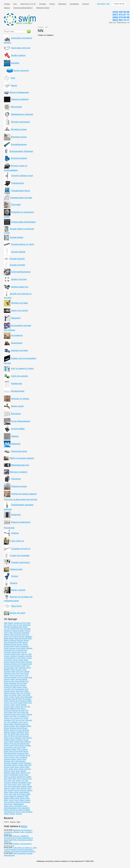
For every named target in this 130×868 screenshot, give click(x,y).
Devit (18, 662)
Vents (29, 788)
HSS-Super (26, 695)
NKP (6, 734)
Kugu (11, 716)
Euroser (19, 670)
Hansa (13, 691)
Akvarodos (27, 625)
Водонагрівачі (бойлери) (21, 151)
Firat (26, 675)
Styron (21, 775)
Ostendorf (18, 738)
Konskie (7, 714)
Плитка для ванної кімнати (24, 494)
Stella (13, 773)
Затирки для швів (19, 303)
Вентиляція (16, 107)
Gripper (19, 687)
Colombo (28, 656)
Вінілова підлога (19, 137)
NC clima (18, 730)
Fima (11, 675)
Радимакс (26, 810)
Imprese (12, 701)
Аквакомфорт (19, 804)
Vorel (19, 794)
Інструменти (17, 335)
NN (46, 27)
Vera (6, 790)
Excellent (7, 672)
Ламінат (15, 436)
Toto (27, 781)
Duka (30, 664)
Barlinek (13, 640)
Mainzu (11, 724)
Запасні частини (19, 279)
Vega (18, 788)
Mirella (19, 728)
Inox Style (14, 703)
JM (25, 707)
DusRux (18, 666)
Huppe (11, 697)
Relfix (21, 751)
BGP (20, 642)
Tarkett (29, 777)
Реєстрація (101, 4)
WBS (27, 796)
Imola (6, 701)
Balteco (7, 640)
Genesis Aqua (9, 681)
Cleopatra (21, 656)
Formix (20, 677)
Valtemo (7, 788)
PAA (24, 738)
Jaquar (18, 707)
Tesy (30, 779)
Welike (12, 798)
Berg (16, 642)
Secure (7, 767)
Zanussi (27, 800)
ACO (24, 623)
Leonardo (29, 720)
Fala (17, 672)
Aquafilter (27, 629)
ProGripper (8, 747)
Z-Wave (21, 800)
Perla (6, 742)
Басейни (15, 63)
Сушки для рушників (19, 555)
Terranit (25, 779)
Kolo (18, 712)
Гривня (6, 822)
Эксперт (19, 814)
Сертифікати (74, 4)
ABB (6, 623)
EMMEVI (7, 670)
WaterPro (13, 796)
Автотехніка (26, 802)
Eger (16, 668)
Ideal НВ (14, 699)
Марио (6, 810)
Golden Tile (8, 685)
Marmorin (25, 724)
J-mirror (12, 705)
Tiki (5, 781)
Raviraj (12, 751)
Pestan (11, 742)
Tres (6, 784)
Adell (29, 623)
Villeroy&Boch (24, 792)
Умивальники (16, 569)
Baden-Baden (9, 638)
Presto (11, 746)
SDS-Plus (28, 765)
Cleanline (13, 656)
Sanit (24, 759)
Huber (6, 697)
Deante (13, 662)
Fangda (7, 673)
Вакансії (7, 8)
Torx (23, 781)
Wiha (28, 798)
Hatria (26, 691)
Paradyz (13, 740)
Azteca (15, 636)
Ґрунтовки (16, 205)
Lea (21, 718)
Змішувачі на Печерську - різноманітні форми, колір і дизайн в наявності (18, 832)
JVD (28, 707)
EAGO (24, 666)
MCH (17, 726)
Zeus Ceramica (10, 802)
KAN (18, 709)
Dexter (23, 662)
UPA (6, 786)
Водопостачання (19, 158)
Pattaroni (19, 740)
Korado (13, 714)
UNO (28, 784)
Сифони (15, 533)
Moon (12, 730)
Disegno (29, 662)
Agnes (10, 625)
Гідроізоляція (17, 183)
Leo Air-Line (20, 720)
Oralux (6, 738)
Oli (9, 736)
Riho (27, 753)
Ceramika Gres (22, 650)
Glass (6, 683)
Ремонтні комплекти (21, 522)
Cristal (15, 660)
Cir (26, 654)
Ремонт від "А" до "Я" (28, 4)
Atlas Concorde (16, 635)
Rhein (14, 753)
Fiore (20, 675)
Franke (25, 677)
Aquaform (8, 631)
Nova (22, 734)
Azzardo (21, 636)
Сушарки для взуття (21, 549)
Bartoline (20, 640)
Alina (20, 627)
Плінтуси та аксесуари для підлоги (21, 499)
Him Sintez (13, 695)
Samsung (7, 759)
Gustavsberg (19, 689)
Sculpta (21, 765)
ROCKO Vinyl (13, 755)
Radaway (7, 749)
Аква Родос (8, 804)
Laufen (17, 718)
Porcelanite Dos (23, 744)
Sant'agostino (21, 761)
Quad (24, 747)
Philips (17, 742)
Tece (6, 779)
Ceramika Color (10, 650)
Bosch (25, 644)
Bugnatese (25, 646)
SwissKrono (21, 777)
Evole (25, 670)
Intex (30, 703)
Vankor (13, 788)
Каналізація (17, 343)
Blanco (25, 642)
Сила (18, 812)
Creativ (29, 658)
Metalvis (23, 726)
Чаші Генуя (16, 606)
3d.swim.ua (18, 623)
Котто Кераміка (23, 808)
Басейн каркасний (21, 70)
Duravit (7, 666)
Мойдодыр (14, 810)
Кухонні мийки (18, 429)
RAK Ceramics (22, 749)
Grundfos (7, 689)
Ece (5, 668)
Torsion (18, 781)
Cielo (23, 654)
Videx (6, 792)
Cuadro (21, 660)
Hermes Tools (15, 693)
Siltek (27, 767)
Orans (12, 738)
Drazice (25, 664)
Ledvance (8, 720)
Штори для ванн (17, 613)
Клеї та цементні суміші (22, 368)
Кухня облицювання (21, 421)
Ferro (22, 673)
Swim (26, 775)
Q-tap (15, 747)
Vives (10, 794)
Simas (11, 769)
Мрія (20, 810)
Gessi (17, 681)
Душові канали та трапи (22, 244)
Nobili (13, 734)
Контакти (86, 4)
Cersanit (7, 654)
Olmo (13, 736)
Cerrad (24, 652)
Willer (6, 800)
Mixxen (25, 728)
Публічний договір (43, 8)
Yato (16, 800)
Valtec (30, 786)
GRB (14, 687)
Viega (16, 792)
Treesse (15, 783)
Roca (6, 755)
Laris (12, 718)
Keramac (7, 710)
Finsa (15, 675)
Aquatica (21, 631)
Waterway (20, 796)
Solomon (27, 769)
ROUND (22, 755)
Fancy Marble (25, 672)
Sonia (13, 771)
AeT (5, 625)
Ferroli (26, 673)
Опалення (16, 479)
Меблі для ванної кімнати (22, 458)
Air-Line (19, 625)
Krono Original (27, 714)
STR (28, 773)
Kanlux (23, 709)
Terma (19, 779)
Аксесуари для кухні (21, 48)
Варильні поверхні (20, 99)
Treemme (7, 783)
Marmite (18, 724)
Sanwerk (7, 763)
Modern (7, 730)
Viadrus (30, 790)
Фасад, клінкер (18, 590)
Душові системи (17, 265)
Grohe (25, 687)
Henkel (6, 693)
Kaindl (6, 709)
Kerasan (22, 710)
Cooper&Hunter (10, 658)
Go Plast (24, 683)
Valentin (24, 786)
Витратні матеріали (20, 122)
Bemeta (11, 642)
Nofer (18, 734)
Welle (17, 798)
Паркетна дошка (19, 486)
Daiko (26, 660)
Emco (29, 668)
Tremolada (22, 783)
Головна (7, 4)
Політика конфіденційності (23, 8)
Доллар (13, 822)
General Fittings (21, 679)
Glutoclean (13, 683)
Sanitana (7, 761)
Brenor (12, 646)
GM (19, 683)
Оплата (52, 4)
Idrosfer (28, 699)
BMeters (7, 644)
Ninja (27, 732)
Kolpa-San (25, 712)
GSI (13, 689)
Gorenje (16, 685)
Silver (6, 769)
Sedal (12, 767)
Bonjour (14, 644)
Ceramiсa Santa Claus (12, 652)
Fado (13, 672)
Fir (23, 675)
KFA (27, 710)
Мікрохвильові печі (20, 465)
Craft (18, 658)
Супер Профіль (26, 812)
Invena (6, 705)
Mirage (6, 728)
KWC (15, 716)
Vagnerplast (16, 786)
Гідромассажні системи (21, 198)
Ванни (14, 85)
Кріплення (16, 414)
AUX (23, 635)
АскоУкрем (18, 806)
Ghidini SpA (24, 681)
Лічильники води (19, 451)
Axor (11, 636)
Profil (16, 746)
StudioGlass (14, 775)
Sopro (18, 771)
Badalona (29, 636)
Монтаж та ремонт (19, 472)
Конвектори (16, 384)
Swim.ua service (10, 777)
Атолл (25, 806)
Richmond (21, 753)
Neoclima (26, 730)
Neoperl (7, 732)
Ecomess (11, 668)
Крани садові (17, 406)
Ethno (13, 670)
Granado (23, 685)
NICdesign (20, 732)
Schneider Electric (11, 765)
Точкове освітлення (20, 562)
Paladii (6, 740)
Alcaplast (14, 627)
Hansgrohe (20, 691)
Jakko (12, 707)
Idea (22, 697)
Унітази (14, 576)
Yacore (11, 800)
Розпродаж (9, 528)
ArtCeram (18, 633)
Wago (23, 794)
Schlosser (27, 763)
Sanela (19, 759)
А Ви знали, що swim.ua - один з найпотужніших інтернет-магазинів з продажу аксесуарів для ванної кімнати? (20, 850)
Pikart (22, 742)
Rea (17, 751)
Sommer (7, 771)
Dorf (20, 664)
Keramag (15, 710)
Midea (29, 726)
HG (22, 693)
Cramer (23, 658)
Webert (7, 798)
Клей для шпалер (19, 376)
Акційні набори (18, 55)
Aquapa (14, 631)
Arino (6, 633)
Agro (14, 625)
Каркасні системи (19, 350)
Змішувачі (16, 318)
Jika (22, 707)
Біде (13, 78)
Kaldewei (13, 709)
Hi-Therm (27, 693)
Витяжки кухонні (19, 129)
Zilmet (18, 802)
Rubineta (24, 757)
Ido (24, 699)
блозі (24, 826)
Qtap (19, 747)
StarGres (7, 773)
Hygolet (17, 697)
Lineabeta (14, 722)
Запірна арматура (19, 287)
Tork (13, 781)
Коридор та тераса (20, 399)
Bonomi (20, 644)
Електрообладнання (21, 272)
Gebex (12, 679)
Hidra (6, 695)
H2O (26, 689)
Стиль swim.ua (17, 541)
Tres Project (12, 784)
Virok (6, 794)
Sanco (14, 759)
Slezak (21, 769)
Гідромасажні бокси (20, 191)
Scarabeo (15, 763)
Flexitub (14, 677)
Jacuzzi (7, 707)
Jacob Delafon (21, 705)
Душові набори (18, 252)
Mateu (13, 726)
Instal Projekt (23, 703)
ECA (28, 666)
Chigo (18, 654)
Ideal (27, 697)
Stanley (23, 771)
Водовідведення (19, 144)
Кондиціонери (18, 391)
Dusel (12, 666)
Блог (15, 4)
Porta (6, 746)
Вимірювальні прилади (22, 114)
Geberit (7, 679)
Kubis (6, 716)
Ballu (30, 638)
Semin (17, 767)
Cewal (13, 654)
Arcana (27, 631)
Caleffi (6, 648)
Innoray (7, 703)
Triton (19, 784)
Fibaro (6, 675)
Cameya (12, 648)
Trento (29, 783)
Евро (18, 822)
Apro (21, 629)
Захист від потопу (19, 310)
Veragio (11, 790)
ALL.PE (7, 629)
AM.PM (13, 629)
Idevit (20, 699)
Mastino (7, 726)
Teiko (10, 779)
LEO (13, 720)
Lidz (8, 722)
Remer (26, 751)
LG (5, 722)
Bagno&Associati (21, 638)
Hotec (19, 695)
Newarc (13, 732)
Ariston (11, 633)
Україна (12, 814)
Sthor (18, 773)
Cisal (30, 654)
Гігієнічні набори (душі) (22, 176)
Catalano (29, 648)
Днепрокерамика (11, 808)
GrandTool (8, 687)
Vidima (11, 792)
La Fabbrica (22, 716)
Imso (17, 701)
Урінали (13, 583)
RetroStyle (8, 753)
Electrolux (22, 668)
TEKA (14, 779)
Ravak (6, 751)
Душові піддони (17, 259)
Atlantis (10, 623)
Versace (23, 790)
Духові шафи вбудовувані (23, 222)
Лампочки (16, 444)
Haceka (7, 691)
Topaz (9, 781)
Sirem (16, 769)
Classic (7, 656)
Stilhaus (23, 773)
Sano (13, 761)
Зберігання (62, 4)
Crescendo (8, 660)
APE (18, 629)
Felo (17, 673)
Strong (6, 775)
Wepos (23, 798)
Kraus (18, 714)
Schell (21, 763)
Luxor (20, 722)
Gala (30, 677)
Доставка (43, 4)
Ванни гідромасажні (19, 92)
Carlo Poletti (20, 648)
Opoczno (26, 736)
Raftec (14, 749)
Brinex (18, 646)
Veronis (17, 790)
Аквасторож (9, 806)
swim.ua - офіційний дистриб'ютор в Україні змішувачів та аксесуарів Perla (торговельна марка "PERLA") (18, 839)
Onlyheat (18, 736)
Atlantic (7, 635)
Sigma (22, 767)
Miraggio (13, 728)
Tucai (24, 784)
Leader (26, 718)
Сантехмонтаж (10, 812)
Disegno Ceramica (11, 664)
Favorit (13, 673)
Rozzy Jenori (15, 757)
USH (9, 786)
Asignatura (25, 633)
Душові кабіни (16, 237)
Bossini (7, 646)
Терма (6, 814)
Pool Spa (13, 744)
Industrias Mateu (25, 701)
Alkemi (25, 627)
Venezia (24, 788)
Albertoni (7, 627)
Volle (15, 794)
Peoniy (26, 740)
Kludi (6, 712)
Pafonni (29, 738)
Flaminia (7, 677)
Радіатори (16, 515)
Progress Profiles (25, 746)
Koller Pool (12, 712)
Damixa (7, 662)
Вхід (108, 4)
